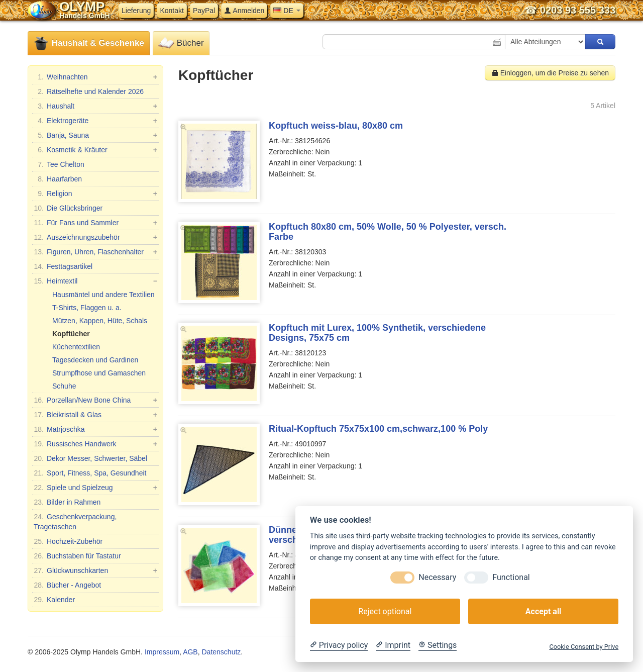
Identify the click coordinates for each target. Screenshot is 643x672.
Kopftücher (71, 334)
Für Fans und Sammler (95, 223)
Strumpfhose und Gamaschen (99, 373)
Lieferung (136, 11)
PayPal (204, 11)
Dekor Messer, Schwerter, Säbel (90, 458)
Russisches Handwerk (95, 444)
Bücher (181, 43)
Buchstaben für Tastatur (77, 556)
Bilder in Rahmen (67, 502)
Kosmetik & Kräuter (95, 150)
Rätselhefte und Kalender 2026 (89, 91)
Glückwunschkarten (95, 570)
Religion (95, 194)
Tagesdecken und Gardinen (95, 360)
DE (287, 11)
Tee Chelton (59, 164)
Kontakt (172, 11)
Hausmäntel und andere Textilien (103, 295)
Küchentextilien (76, 347)
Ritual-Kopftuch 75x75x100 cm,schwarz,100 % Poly (378, 429)
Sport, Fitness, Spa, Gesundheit (90, 473)
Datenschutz (221, 652)
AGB (190, 652)
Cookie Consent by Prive (584, 647)
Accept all (543, 611)
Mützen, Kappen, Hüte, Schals (100, 321)
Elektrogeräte (95, 121)
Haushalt (95, 106)
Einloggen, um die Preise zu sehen (550, 73)
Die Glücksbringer (68, 208)
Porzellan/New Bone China (95, 400)
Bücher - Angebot (67, 585)
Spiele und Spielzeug (95, 488)
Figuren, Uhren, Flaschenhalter (95, 252)
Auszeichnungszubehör (95, 237)
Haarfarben (58, 179)
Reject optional (385, 611)
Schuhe (64, 386)
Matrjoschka (95, 429)
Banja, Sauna (95, 135)
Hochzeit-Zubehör (68, 541)
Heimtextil (95, 281)
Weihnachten (95, 77)
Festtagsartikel (63, 266)
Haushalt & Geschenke (89, 43)
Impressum (162, 652)
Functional (511, 577)
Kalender (54, 600)
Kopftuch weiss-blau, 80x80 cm (336, 126)
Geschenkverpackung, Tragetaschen (75, 521)
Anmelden (244, 11)
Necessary (437, 577)
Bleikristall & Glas (95, 415)
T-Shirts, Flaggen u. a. (87, 308)
